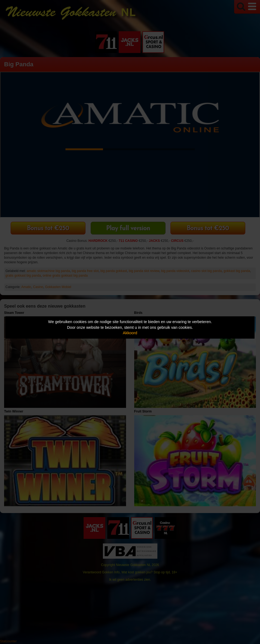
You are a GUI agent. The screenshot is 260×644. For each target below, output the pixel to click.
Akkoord (130, 333)
